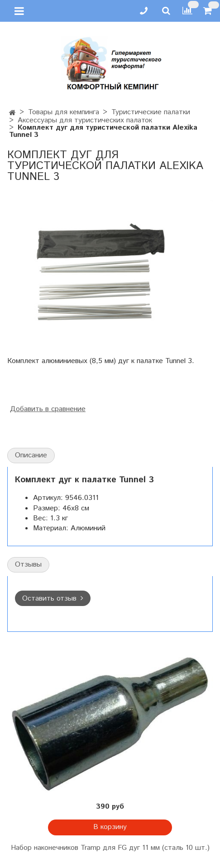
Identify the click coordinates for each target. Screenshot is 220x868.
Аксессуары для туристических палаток (85, 120)
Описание (31, 455)
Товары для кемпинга (64, 112)
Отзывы (28, 565)
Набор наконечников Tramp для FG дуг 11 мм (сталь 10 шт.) (110, 848)
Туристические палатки (151, 112)
